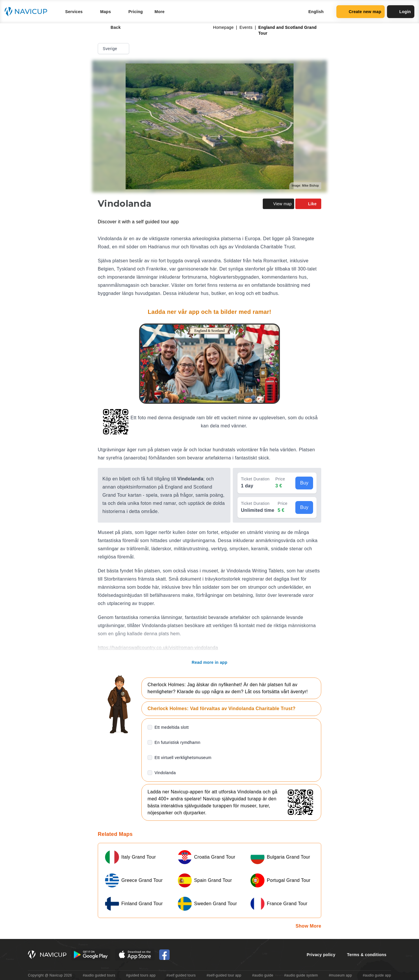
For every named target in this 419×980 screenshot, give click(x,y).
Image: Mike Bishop (305, 186)
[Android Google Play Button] (91, 955)
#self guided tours (181, 975)
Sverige (114, 49)
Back (112, 27)
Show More (308, 926)
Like (308, 204)
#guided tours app (141, 975)
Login (401, 12)
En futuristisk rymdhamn (177, 742)
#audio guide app (377, 975)
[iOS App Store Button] (135, 955)
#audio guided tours (99, 975)
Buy (304, 483)
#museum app (340, 975)
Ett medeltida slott (172, 727)
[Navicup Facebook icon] (164, 955)
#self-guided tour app (224, 975)
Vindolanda (165, 773)
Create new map (361, 12)
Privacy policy (321, 955)
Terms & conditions (367, 955)
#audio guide (263, 975)
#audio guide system (301, 975)
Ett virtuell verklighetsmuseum (183, 758)
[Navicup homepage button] (28, 12)
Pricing (136, 12)
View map (278, 204)
